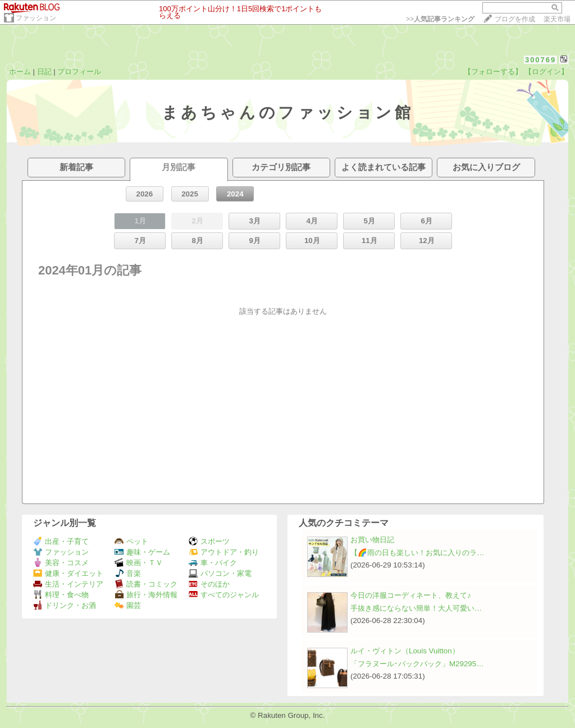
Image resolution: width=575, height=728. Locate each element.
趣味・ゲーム (142, 552)
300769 (540, 60)
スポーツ (209, 541)
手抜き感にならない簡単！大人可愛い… (416, 608)
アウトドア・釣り (224, 552)
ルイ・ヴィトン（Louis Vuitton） (405, 651)
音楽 (128, 573)
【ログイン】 (546, 72)
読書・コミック (146, 584)
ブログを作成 (515, 19)
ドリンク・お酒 (65, 605)
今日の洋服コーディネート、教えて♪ (411, 595)
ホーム (20, 72)
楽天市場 (557, 19)
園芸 (128, 605)
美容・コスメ (61, 563)
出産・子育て (61, 541)
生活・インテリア (68, 584)
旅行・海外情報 (146, 595)
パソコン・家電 (220, 573)
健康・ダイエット (68, 573)
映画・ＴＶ (139, 563)
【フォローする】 (493, 72)
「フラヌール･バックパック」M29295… (417, 664)
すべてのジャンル (224, 595)
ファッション (36, 18)
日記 (44, 72)
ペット (131, 541)
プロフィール (79, 72)
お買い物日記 (372, 540)
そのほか (209, 584)
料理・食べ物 (61, 595)
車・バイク (213, 563)
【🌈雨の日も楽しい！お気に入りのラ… (417, 553)
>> (440, 19)
